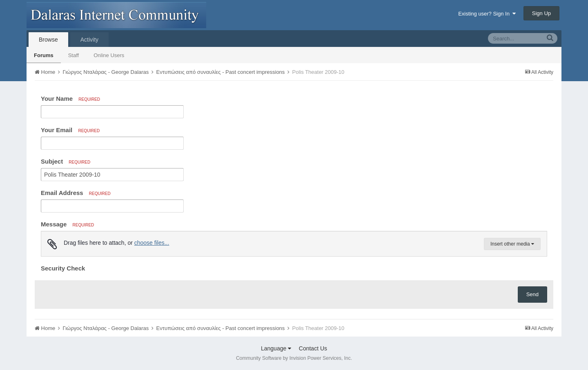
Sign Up (541, 13)
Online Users (109, 55)
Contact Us (313, 348)
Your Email (70, 130)
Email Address (76, 193)
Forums (44, 55)
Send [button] (532, 294)
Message (67, 224)
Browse (48, 40)
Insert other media (512, 244)
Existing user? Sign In (487, 14)
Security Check (63, 268)
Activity (89, 40)
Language (276, 348)
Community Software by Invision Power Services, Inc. (294, 358)
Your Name (70, 99)
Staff (74, 55)
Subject (66, 161)
